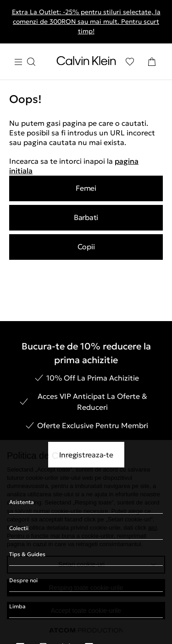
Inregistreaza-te (86, 455)
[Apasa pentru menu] (25, 62)
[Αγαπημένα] (130, 62)
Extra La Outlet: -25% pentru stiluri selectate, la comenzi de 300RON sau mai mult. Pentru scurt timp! (86, 21)
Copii (86, 247)
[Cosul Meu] (152, 62)
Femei (86, 188)
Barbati (86, 217)
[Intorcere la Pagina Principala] (86, 63)
